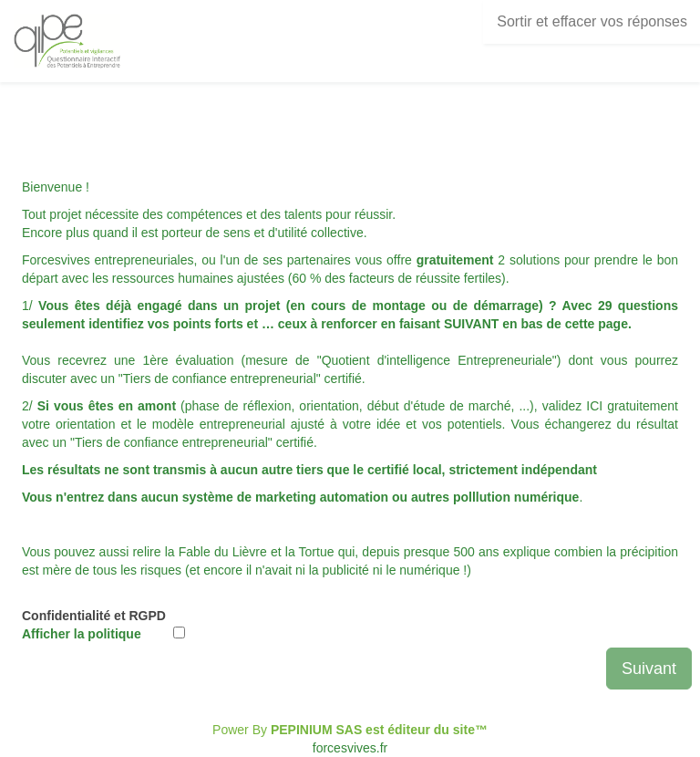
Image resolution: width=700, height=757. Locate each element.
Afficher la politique (82, 634)
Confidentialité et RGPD (94, 625)
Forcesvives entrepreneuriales (108, 260)
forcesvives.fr (350, 748)
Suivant (649, 669)
